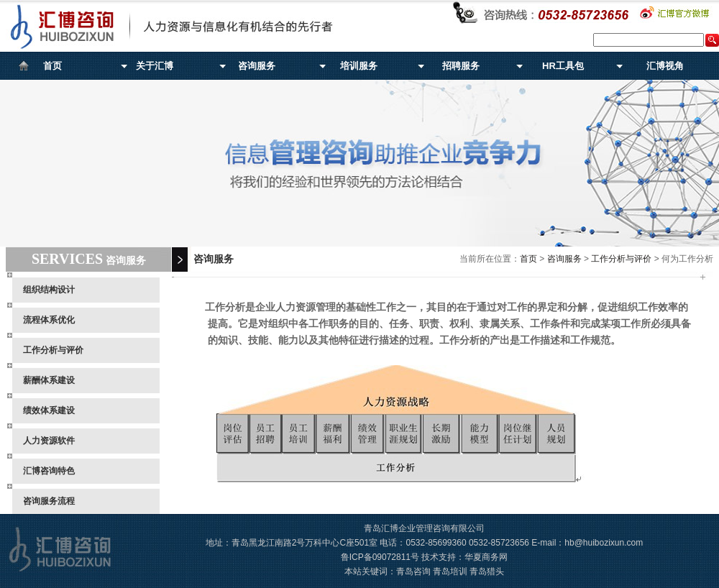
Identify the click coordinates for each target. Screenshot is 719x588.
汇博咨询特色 (49, 471)
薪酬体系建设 (49, 380)
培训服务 (359, 66)
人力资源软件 (49, 441)
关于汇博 (155, 66)
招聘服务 (461, 66)
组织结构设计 (49, 290)
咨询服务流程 (49, 501)
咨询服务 (257, 66)
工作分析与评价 (53, 350)
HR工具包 (563, 66)
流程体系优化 (49, 320)
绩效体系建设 (49, 410)
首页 (52, 66)
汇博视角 (665, 66)
